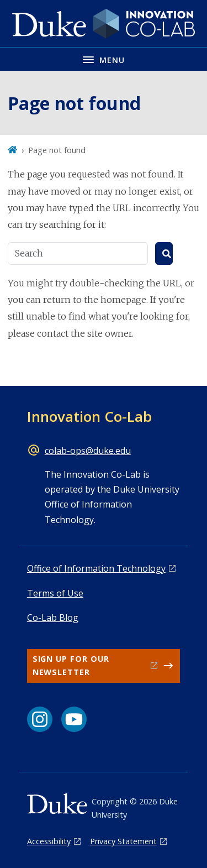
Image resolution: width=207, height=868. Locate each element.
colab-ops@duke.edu (88, 451)
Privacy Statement (123, 841)
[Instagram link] (40, 719)
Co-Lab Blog (53, 618)
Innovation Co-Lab (89, 416)
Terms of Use (55, 593)
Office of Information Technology (96, 568)
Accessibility (49, 841)
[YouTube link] (74, 719)
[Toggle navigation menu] (104, 59)
